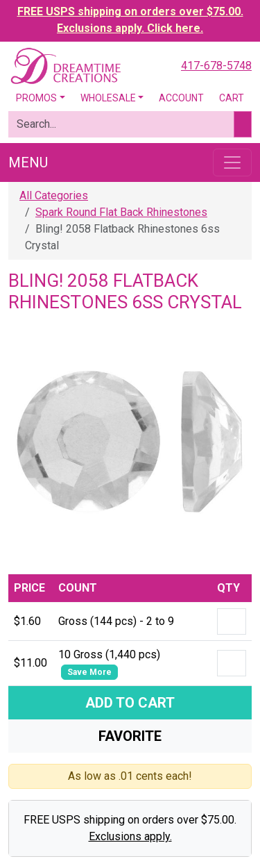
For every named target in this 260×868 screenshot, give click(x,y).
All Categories (54, 195)
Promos (36, 98)
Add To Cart (130, 703)
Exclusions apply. (130, 836)
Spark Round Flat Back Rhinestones (121, 212)
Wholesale (108, 98)
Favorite (130, 736)
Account (181, 98)
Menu (28, 162)
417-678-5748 (216, 66)
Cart (232, 98)
